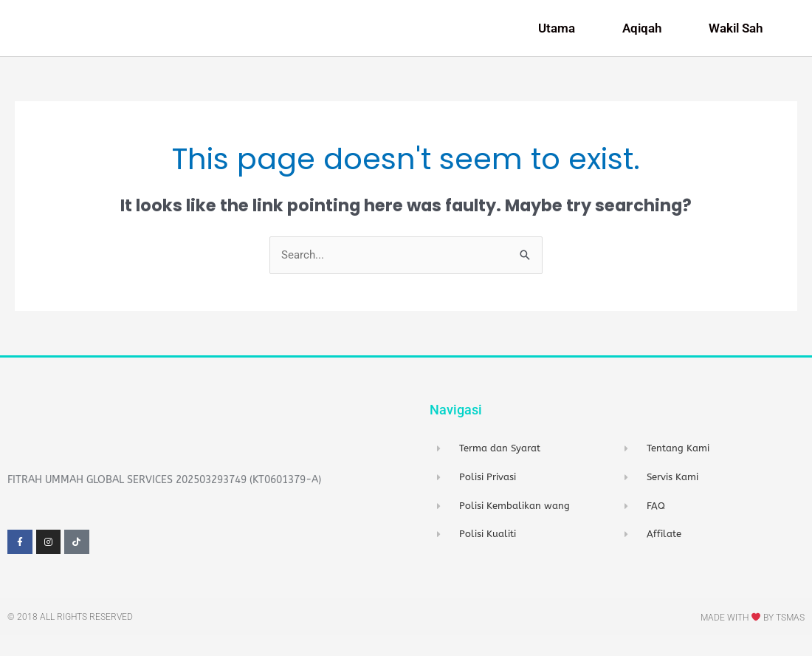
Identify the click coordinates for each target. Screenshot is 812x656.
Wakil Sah (739, 38)
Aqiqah (646, 38)
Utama (560, 38)
